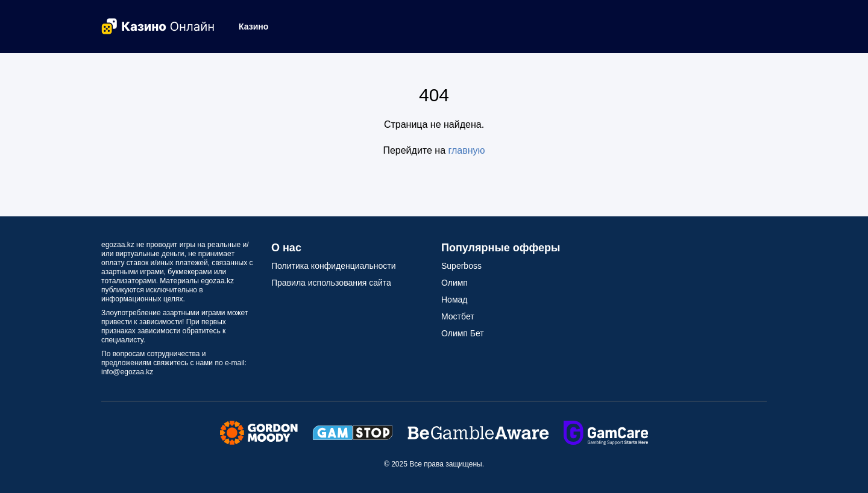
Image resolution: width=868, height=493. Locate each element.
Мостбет (458, 316)
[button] (258, 27)
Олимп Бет (463, 333)
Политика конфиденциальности (334, 266)
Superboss (461, 266)
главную (467, 150)
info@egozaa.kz (127, 372)
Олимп (454, 283)
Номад (454, 300)
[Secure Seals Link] (259, 432)
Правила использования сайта (331, 283)
